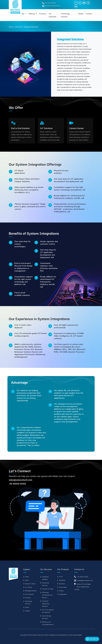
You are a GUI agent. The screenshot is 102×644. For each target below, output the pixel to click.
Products (43, 14)
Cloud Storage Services (47, 617)
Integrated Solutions (45, 578)
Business (62, 584)
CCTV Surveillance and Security (48, 611)
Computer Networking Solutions (46, 604)
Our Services (29, 594)
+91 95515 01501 (83, 577)
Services (18, 27)
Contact (89, 14)
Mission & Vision (30, 584)
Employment (63, 594)
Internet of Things (48, 589)
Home (11, 27)
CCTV (61, 577)
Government (63, 587)
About (27, 580)
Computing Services (45, 584)
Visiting (61, 591)
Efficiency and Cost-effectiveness (48, 623)
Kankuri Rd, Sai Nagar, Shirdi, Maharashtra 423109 (83, 587)
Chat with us (92, 639)
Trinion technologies (75, 635)
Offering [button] (32, 14)
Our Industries (52, 15)
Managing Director (31, 591)
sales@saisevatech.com (85, 580)
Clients (81, 14)
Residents (62, 580)
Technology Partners (65, 15)
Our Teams (29, 587)
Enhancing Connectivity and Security (47, 595)
